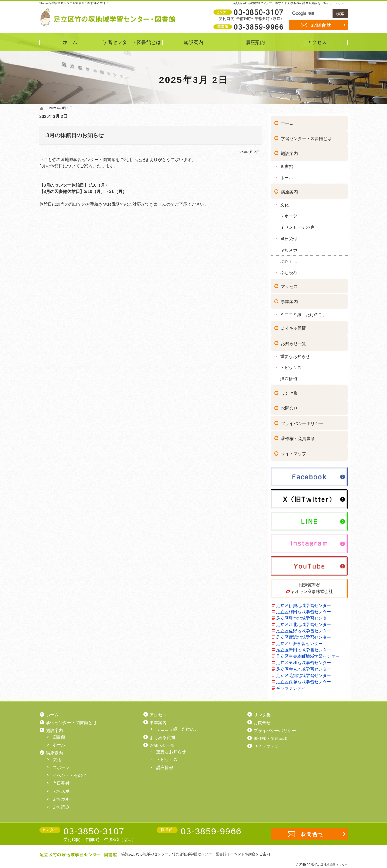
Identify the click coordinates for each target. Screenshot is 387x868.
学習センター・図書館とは (306, 136)
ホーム (287, 121)
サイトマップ (294, 451)
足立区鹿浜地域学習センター (304, 635)
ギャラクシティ (291, 686)
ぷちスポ (289, 247)
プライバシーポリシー (302, 421)
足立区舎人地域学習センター (304, 667)
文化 (285, 202)
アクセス (289, 284)
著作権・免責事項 (298, 436)
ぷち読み (289, 270)
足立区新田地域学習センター (304, 648)
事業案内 (289, 299)
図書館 (287, 164)
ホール (287, 175)
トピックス (291, 365)
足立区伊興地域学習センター (304, 603)
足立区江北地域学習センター (304, 622)
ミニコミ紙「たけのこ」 (304, 312)
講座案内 (289, 189)
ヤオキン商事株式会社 (312, 589)
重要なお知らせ (295, 354)
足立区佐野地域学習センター (304, 628)
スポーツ (289, 214)
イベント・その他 (297, 225)
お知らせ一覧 (294, 341)
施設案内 (289, 151)
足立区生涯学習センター (299, 641)
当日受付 (289, 236)
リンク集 (289, 391)
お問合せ (289, 406)
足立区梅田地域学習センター (304, 609)
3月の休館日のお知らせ (75, 135)
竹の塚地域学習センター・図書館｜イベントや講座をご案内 (221, 854)
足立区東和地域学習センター (304, 660)
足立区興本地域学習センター (304, 616)
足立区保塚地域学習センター (304, 679)
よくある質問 (294, 326)
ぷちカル (289, 259)
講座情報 (289, 377)
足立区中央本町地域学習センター (308, 654)
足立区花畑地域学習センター (304, 673)
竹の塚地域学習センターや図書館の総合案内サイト (74, 3)
